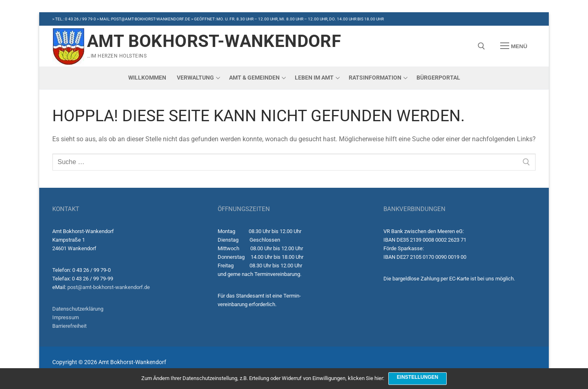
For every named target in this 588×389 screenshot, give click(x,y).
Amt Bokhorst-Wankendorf (214, 41)
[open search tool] (481, 46)
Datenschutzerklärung (78, 309)
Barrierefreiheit (69, 326)
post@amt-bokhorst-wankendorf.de (109, 287)
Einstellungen (418, 377)
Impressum (66, 317)
